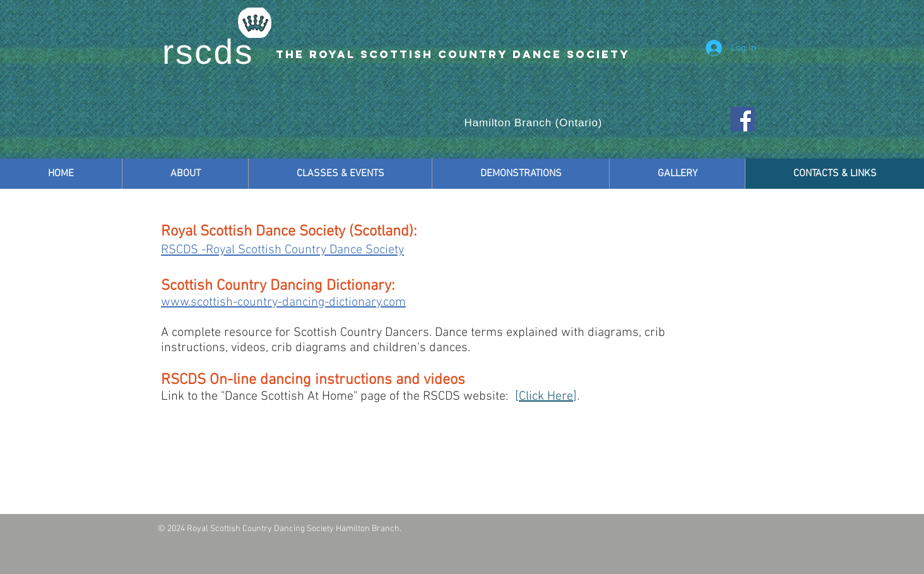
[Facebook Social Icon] (743, 119)
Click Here (546, 397)
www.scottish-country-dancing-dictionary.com (283, 302)
